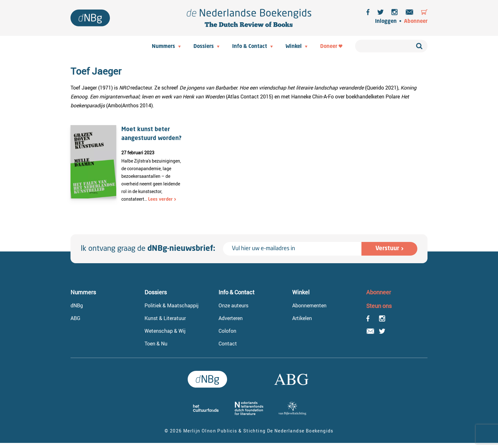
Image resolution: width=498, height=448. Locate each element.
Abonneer (416, 22)
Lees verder (160, 199)
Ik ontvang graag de (148, 249)
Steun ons (379, 306)
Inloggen (386, 22)
